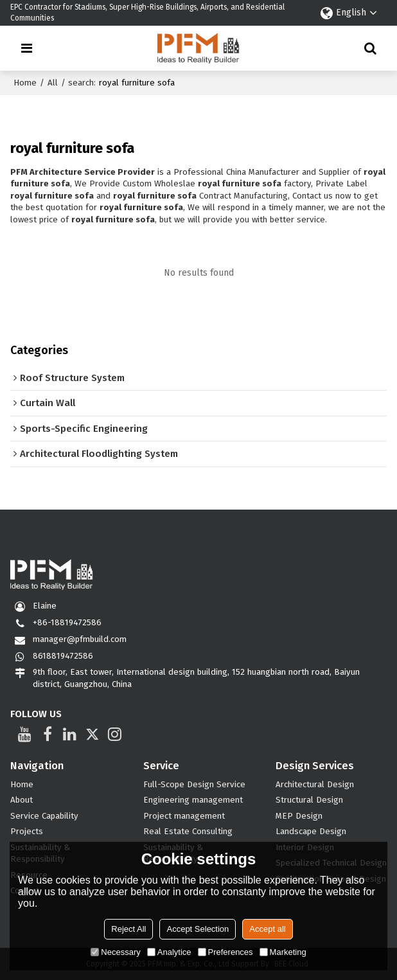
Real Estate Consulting (188, 832)
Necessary (115, 952)
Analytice (169, 952)
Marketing (283, 952)
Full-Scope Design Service (194, 785)
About (22, 800)
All (53, 83)
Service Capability (44, 816)
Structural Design (309, 800)
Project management (184, 816)
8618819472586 (63, 656)
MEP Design (299, 816)
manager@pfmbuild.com (80, 639)
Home (25, 83)
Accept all (267, 929)
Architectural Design (315, 785)
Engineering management (193, 800)
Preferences (225, 952)
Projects (27, 832)
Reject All (128, 929)
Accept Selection (198, 929)
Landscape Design (311, 832)
